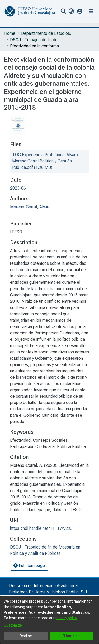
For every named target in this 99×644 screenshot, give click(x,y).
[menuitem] (71, 11)
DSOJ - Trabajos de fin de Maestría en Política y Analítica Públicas (36, 40)
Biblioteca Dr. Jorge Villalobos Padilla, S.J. (48, 592)
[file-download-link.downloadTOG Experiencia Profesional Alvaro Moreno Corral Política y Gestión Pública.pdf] (45, 161)
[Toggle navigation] (91, 11)
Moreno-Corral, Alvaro (30, 207)
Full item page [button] (29, 566)
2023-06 (18, 188)
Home (10, 33)
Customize (13, 625)
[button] (80, 11)
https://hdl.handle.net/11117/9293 (41, 528)
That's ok (71, 636)
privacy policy (66, 618)
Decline (26, 636)
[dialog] (49, 620)
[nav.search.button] (63, 11)
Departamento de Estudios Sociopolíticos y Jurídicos (48, 33)
